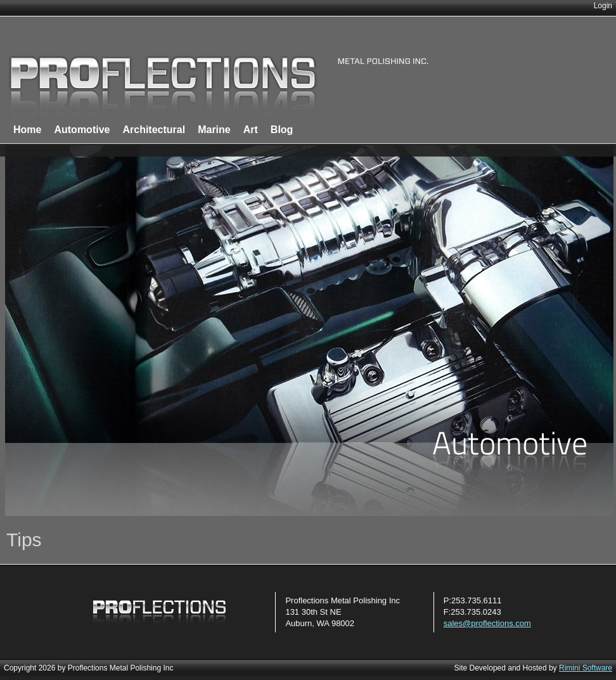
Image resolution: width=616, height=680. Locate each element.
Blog (282, 130)
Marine (214, 130)
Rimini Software (586, 668)
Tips (24, 540)
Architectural (154, 130)
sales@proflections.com (487, 623)
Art (251, 130)
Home (27, 130)
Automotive (82, 130)
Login (603, 6)
